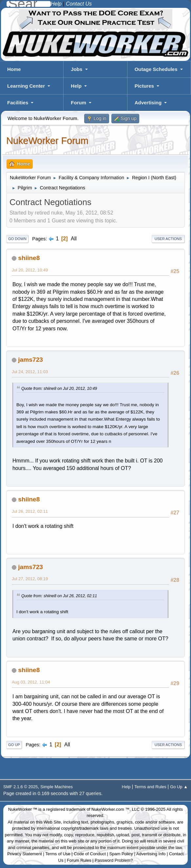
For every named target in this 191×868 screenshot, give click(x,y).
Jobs (76, 69)
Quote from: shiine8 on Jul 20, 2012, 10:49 (59, 389)
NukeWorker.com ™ (110, 809)
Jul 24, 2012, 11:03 (30, 372)
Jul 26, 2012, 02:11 (30, 511)
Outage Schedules (156, 69)
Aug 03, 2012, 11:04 (31, 682)
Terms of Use (58, 854)
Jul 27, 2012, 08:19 (30, 579)
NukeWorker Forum (47, 141)
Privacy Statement (25, 854)
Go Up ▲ (179, 787)
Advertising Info (151, 854)
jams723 (30, 360)
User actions (168, 239)
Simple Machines (57, 787)
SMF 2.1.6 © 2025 (20, 787)
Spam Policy (121, 854)
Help (76, 86)
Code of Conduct (90, 854)
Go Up (14, 745)
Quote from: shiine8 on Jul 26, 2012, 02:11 (59, 596)
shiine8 (29, 258)
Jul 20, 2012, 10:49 (30, 270)
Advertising (148, 103)
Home (14, 69)
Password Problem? (114, 860)
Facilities (18, 103)
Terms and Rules (150, 787)
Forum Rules (79, 860)
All (74, 239)
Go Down (17, 239)
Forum (78, 103)
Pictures (144, 86)
